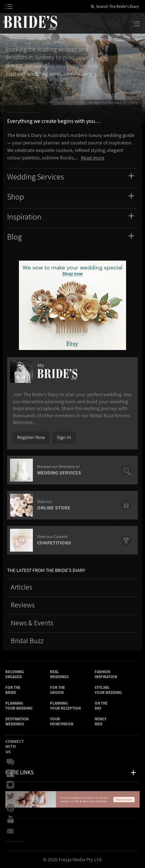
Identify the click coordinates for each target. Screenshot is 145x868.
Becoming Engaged (15, 674)
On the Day (101, 706)
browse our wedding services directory (52, 66)
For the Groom (57, 690)
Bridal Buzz (27, 641)
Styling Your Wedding (108, 690)
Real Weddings (59, 674)
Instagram (10, 785)
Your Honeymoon (62, 722)
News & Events (32, 623)
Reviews (23, 605)
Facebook (10, 774)
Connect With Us (15, 747)
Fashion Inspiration (106, 674)
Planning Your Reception (65, 706)
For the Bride (13, 690)
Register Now (31, 438)
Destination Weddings (17, 722)
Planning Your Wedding (19, 706)
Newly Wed (101, 722)
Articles (21, 588)
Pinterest (10, 808)
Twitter (10, 797)
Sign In (64, 438)
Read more (93, 158)
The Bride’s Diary (30, 23)
